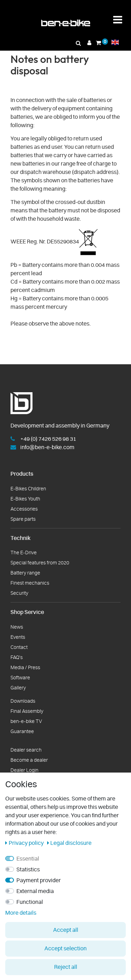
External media (35, 891)
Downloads (23, 701)
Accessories (24, 509)
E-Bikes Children (28, 489)
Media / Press (25, 668)
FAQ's (17, 658)
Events (18, 637)
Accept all (66, 930)
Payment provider (39, 880)
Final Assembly (27, 711)
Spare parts (23, 519)
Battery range (25, 573)
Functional (30, 902)
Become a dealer (29, 760)
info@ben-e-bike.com (47, 447)
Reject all (66, 967)
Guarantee (22, 732)
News (17, 627)
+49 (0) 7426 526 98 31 (48, 439)
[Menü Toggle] (118, 20)
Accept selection (65, 949)
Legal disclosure (70, 843)
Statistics (28, 870)
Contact (19, 648)
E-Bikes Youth (25, 499)
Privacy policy (25, 843)
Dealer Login (24, 770)
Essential (28, 859)
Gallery (18, 688)
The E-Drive (24, 553)
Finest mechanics (30, 583)
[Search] (79, 43)
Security (19, 593)
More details (21, 913)
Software (20, 678)
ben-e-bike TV (26, 722)
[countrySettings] (115, 42)
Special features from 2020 (40, 563)
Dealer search (26, 750)
